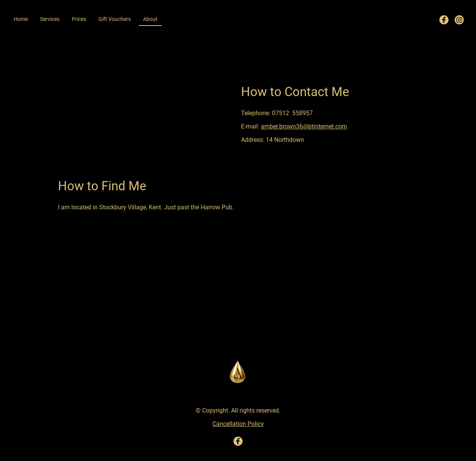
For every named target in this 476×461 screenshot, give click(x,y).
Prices (79, 19)
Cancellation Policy (238, 424)
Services (50, 19)
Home (21, 19)
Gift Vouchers (115, 19)
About (150, 19)
